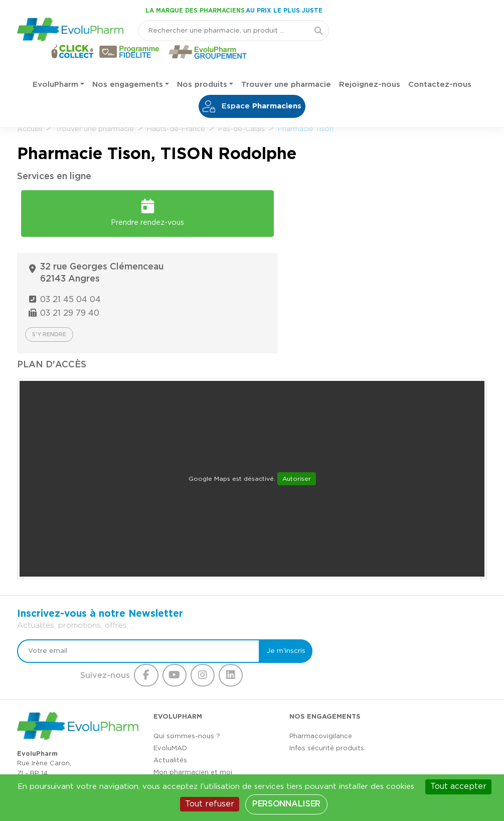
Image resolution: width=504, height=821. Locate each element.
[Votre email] (126, 566)
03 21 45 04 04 (313, 214)
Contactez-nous (440, 65)
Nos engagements (128, 65)
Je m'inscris (258, 566)
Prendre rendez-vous (132, 208)
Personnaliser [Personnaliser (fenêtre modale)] (286, 804)
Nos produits (202, 65)
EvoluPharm (55, 65)
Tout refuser (210, 804)
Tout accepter (458, 786)
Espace (252, 87)
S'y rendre (291, 249)
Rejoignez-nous (370, 65)
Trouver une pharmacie (286, 65)
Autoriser (297, 393)
